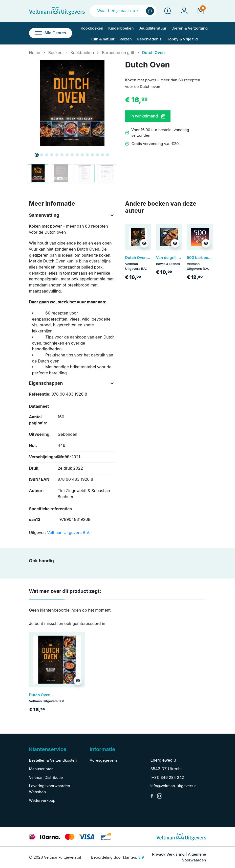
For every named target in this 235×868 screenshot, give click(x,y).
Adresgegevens (104, 760)
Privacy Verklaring (168, 854)
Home (35, 53)
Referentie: (40, 394)
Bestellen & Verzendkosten (53, 760)
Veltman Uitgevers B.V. (68, 533)
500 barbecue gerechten (210, 258)
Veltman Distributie (46, 777)
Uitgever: (38, 533)
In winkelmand (148, 116)
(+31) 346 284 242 (167, 777)
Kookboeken (82, 53)
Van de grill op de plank (177, 258)
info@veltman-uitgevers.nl (174, 786)
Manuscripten (41, 769)
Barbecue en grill (118, 53)
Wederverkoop (42, 800)
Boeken (55, 53)
